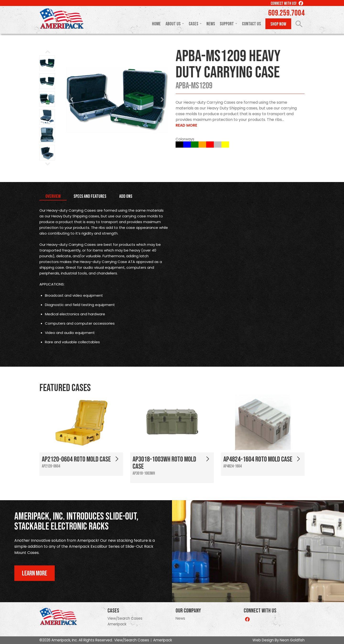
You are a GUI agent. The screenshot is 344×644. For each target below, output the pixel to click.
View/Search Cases (125, 618)
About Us (173, 24)
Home (156, 24)
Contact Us (251, 24)
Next (162, 100)
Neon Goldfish (292, 640)
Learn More (35, 573)
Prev (72, 100)
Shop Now (278, 24)
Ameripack (117, 624)
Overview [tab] (53, 196)
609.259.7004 (286, 13)
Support (227, 24)
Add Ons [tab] (126, 196)
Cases (193, 24)
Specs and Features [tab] (90, 196)
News (211, 24)
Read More (186, 125)
